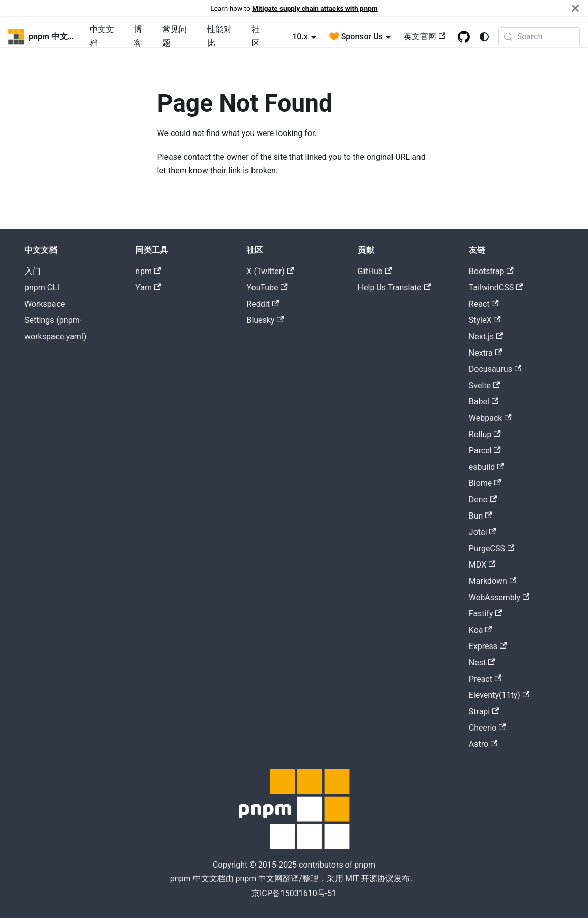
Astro (483, 744)
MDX (482, 565)
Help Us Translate (395, 288)
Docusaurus (495, 369)
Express (488, 646)
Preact (485, 679)
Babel (484, 402)
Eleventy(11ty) (499, 695)
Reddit (263, 304)
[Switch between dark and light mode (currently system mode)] (484, 37)
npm (148, 271)
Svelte (485, 385)
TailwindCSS (496, 288)
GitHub (375, 271)
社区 (256, 36)
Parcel (485, 451)
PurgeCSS (492, 548)
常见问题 (175, 36)
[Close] (575, 8)
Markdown (493, 581)
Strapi (484, 711)
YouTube (267, 288)
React (484, 304)
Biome (485, 483)
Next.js (486, 336)
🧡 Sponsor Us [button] (356, 36)
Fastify (486, 614)
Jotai (483, 532)
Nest (482, 663)
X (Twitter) (270, 271)
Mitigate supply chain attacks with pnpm (315, 8)
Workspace (45, 304)
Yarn (148, 288)
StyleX (485, 320)
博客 (138, 36)
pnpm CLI (42, 288)
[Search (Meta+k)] (539, 37)
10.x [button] (300, 36)
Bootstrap (491, 271)
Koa (481, 630)
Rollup (485, 434)
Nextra (485, 353)
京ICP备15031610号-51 (294, 893)
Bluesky (265, 320)
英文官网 (425, 36)
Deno (483, 499)
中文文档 (102, 36)
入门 (33, 271)
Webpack (490, 418)
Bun (481, 516)
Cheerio (487, 728)
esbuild (487, 467)
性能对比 (219, 36)
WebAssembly (499, 597)
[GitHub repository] (464, 37)
